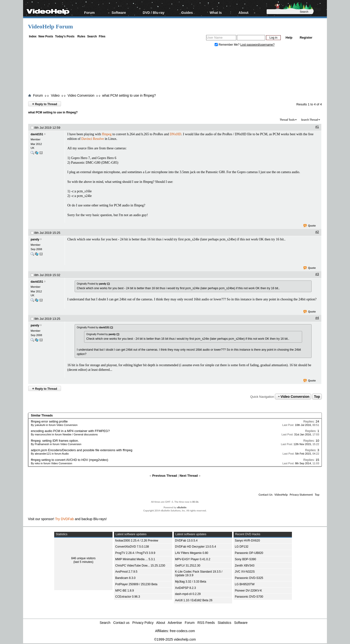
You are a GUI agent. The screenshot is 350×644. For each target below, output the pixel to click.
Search (92, 36)
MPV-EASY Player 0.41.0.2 (193, 559)
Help (289, 38)
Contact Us (266, 495)
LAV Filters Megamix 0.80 (192, 553)
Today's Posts (65, 36)
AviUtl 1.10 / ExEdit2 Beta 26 (194, 600)
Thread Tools (287, 120)
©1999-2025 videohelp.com (175, 639)
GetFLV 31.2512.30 (188, 566)
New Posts (46, 36)
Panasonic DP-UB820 (249, 553)
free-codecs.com (182, 631)
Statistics (225, 623)
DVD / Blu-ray (153, 13)
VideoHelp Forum (50, 26)
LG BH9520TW (245, 584)
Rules (81, 36)
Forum (89, 13)
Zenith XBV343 (245, 566)
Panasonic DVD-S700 (249, 597)
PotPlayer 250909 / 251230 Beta (136, 584)
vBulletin (182, 507)
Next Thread (189, 476)
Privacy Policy (143, 623)
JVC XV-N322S (245, 572)
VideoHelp (281, 495)
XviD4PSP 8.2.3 (185, 588)
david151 (37, 134)
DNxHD (175, 134)
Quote (310, 226)
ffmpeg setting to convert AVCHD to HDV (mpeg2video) (70, 460)
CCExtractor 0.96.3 (128, 597)
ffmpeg (107, 134)
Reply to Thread (45, 104)
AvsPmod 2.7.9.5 (126, 572)
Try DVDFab (65, 519)
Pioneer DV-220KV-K (248, 591)
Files (102, 36)
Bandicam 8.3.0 (125, 578)
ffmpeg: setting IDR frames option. (55, 441)
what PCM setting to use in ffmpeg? (129, 95)
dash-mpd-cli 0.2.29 (188, 594)
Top (317, 397)
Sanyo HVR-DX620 (247, 541)
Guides (187, 13)
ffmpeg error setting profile (49, 421)
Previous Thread (165, 476)
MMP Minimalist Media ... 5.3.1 (135, 559)
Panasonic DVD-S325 (249, 578)
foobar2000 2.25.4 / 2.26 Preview (137, 541)
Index (33, 36)
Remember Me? (227, 45)
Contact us (121, 623)
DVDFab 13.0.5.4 (186, 541)
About (243, 13)
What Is (216, 13)
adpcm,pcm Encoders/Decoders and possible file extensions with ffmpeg (82, 450)
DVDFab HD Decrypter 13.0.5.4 (196, 547)
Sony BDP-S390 (245, 559)
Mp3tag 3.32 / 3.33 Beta (191, 582)
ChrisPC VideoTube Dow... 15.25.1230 (140, 566)
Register (306, 38)
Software (119, 13)
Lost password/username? (258, 45)
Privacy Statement (301, 495)
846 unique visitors (83, 558)
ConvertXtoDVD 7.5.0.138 (132, 547)
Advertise (175, 623)
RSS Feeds (206, 623)
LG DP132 (242, 547)
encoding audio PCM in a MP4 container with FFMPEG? (70, 431)
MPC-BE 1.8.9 (125, 591)
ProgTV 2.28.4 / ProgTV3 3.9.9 (135, 553)
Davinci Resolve (93, 139)
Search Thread (309, 120)
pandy (35, 239)
